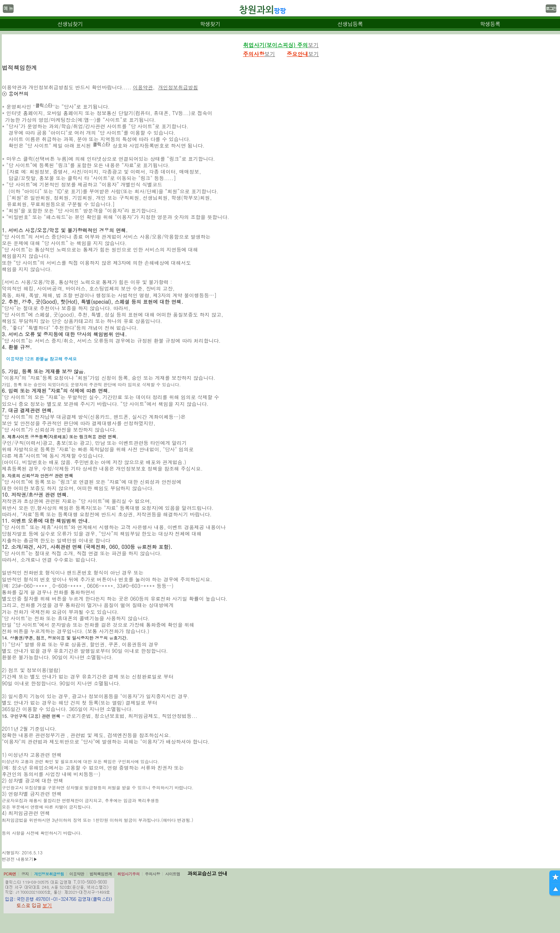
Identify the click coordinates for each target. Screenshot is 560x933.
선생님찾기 (70, 24)
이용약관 (143, 87)
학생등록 (490, 24)
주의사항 (152, 874)
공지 (25, 874)
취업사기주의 (128, 874)
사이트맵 (172, 874)
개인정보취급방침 (178, 87)
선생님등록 (350, 24)
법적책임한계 (101, 874)
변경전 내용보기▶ (20, 859)
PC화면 (10, 874)
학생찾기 (210, 24)
